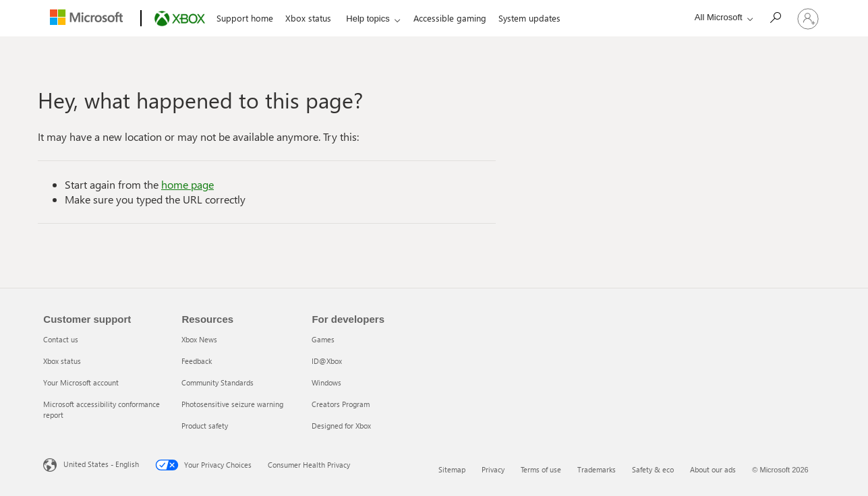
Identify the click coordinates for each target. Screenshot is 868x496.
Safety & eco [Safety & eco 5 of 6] (653, 469)
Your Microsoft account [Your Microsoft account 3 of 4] (81, 382)
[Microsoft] (89, 19)
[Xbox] (178, 19)
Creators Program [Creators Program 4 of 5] (341, 404)
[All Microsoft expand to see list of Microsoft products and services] (720, 17)
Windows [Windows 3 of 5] (326, 382)
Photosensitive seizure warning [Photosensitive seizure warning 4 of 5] (232, 404)
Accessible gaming (450, 18)
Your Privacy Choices (195, 465)
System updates (529, 18)
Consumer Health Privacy (301, 465)
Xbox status (308, 18)
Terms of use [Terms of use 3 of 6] (541, 469)
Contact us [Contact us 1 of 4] (61, 339)
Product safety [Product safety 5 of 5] (205, 426)
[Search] (778, 17)
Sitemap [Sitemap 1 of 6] (452, 469)
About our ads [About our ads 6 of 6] (713, 469)
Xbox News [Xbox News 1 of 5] (199, 339)
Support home (245, 18)
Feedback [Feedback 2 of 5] (197, 361)
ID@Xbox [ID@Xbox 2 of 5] (327, 361)
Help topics (368, 19)
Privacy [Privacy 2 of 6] (493, 469)
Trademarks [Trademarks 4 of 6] (597, 469)
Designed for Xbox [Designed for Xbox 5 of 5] (341, 426)
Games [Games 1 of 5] (323, 339)
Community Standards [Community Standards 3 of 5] (218, 382)
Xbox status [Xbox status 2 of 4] (62, 361)
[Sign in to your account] (808, 18)
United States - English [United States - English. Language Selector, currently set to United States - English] (93, 464)
